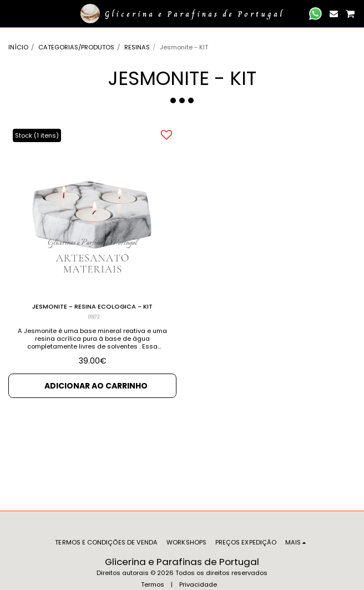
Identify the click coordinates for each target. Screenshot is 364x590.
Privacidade (198, 584)
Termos (153, 584)
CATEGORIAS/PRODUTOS (76, 47)
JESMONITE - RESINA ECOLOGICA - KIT (92, 306)
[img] (92, 209)
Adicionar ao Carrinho (96, 386)
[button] (12, 13)
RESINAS (137, 47)
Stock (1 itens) (37, 135)
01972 (94, 317)
